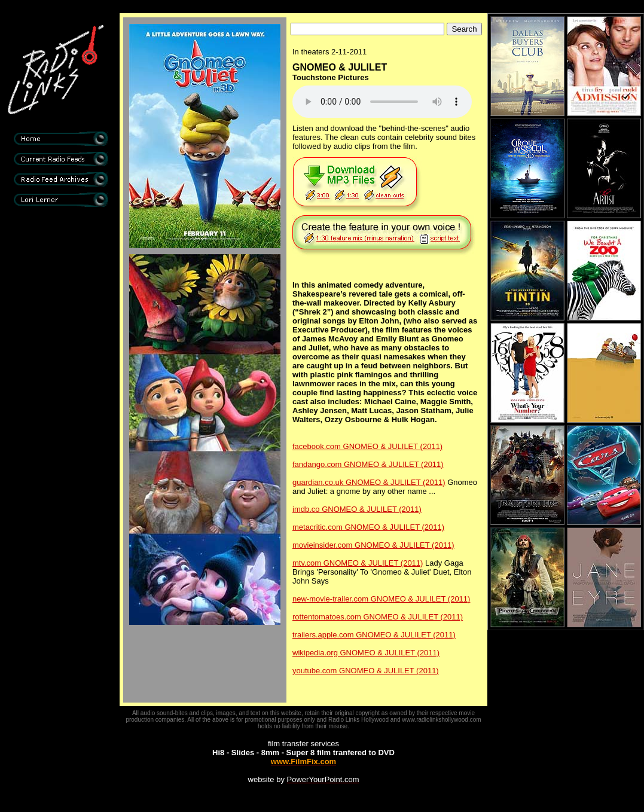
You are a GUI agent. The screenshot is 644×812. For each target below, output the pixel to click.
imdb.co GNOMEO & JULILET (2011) (357, 509)
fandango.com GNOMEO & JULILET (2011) (368, 464)
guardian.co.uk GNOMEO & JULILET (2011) (369, 482)
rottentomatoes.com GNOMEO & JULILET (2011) (378, 617)
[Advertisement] (60, 413)
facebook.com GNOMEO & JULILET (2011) (367, 446)
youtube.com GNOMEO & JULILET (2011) (366, 671)
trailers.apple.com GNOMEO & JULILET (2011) (374, 635)
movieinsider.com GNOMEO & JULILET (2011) (373, 545)
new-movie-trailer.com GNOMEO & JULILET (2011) (381, 599)
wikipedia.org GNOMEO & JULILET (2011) (366, 653)
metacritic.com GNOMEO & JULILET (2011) (368, 527)
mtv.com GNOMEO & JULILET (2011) (358, 563)
